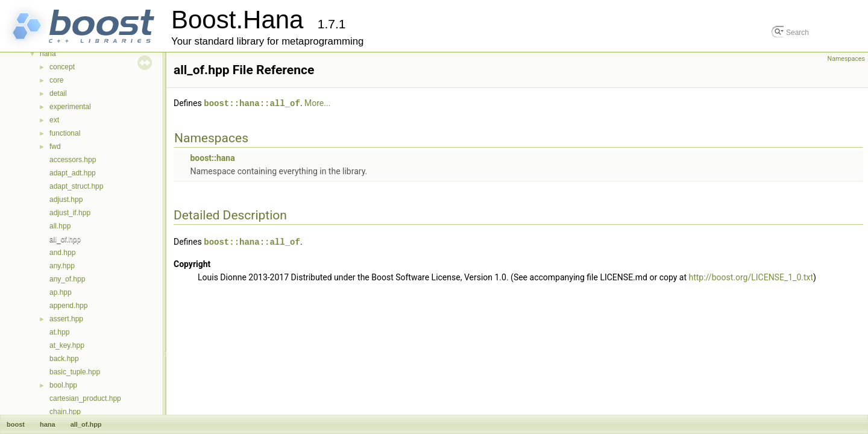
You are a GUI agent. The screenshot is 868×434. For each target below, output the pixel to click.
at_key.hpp (67, 345)
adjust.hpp (66, 200)
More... (317, 103)
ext (54, 120)
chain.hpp (65, 412)
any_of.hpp (67, 279)
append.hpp (68, 306)
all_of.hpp (65, 239)
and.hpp (62, 253)
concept (62, 67)
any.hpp (62, 266)
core (56, 80)
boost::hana (212, 157)
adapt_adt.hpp (73, 173)
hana (48, 54)
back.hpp (64, 359)
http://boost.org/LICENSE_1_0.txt (751, 276)
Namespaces (846, 59)
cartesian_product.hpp (85, 398)
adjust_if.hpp (70, 213)
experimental (70, 107)
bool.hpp (63, 385)
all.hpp (60, 226)
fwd (55, 146)
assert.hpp (66, 319)
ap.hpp (61, 292)
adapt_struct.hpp (76, 186)
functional (65, 133)
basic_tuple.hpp (75, 372)
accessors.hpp (73, 160)
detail (58, 93)
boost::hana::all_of (252, 103)
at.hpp (59, 332)
